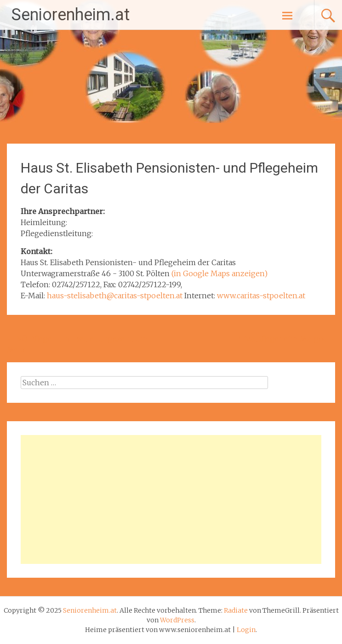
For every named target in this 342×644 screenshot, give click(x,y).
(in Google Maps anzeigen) (219, 273)
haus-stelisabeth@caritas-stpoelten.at (115, 296)
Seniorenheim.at (71, 15)
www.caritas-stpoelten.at (261, 296)
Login (246, 630)
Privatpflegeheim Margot (285, 339)
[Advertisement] (171, 499)
